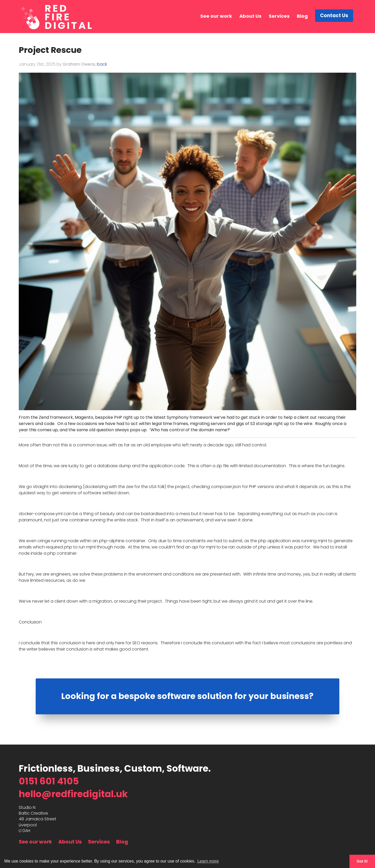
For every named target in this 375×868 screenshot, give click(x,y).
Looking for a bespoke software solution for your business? (187, 696)
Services (280, 16)
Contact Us (335, 16)
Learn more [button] (208, 861)
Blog (303, 16)
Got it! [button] (362, 861)
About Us (251, 16)
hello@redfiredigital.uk (73, 794)
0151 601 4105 (49, 781)
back (102, 64)
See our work (217, 16)
